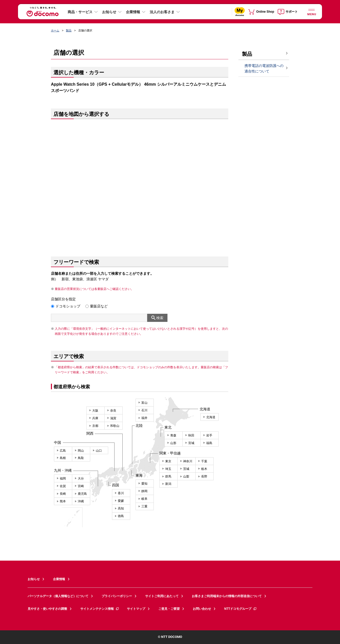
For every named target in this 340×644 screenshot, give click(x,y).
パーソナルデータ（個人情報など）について (58, 596)
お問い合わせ (202, 609)
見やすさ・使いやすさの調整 (47, 609)
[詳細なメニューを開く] (311, 12)
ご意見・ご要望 (169, 609)
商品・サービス (80, 12)
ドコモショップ (68, 306)
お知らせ (109, 12)
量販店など (99, 306)
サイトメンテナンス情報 (100, 609)
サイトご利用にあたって (162, 596)
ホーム (55, 30)
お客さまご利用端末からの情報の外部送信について (227, 596)
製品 (69, 30)
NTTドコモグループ (241, 609)
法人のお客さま (162, 12)
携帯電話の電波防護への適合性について (264, 69)
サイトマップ (136, 609)
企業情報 (133, 12)
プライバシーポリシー (117, 596)
